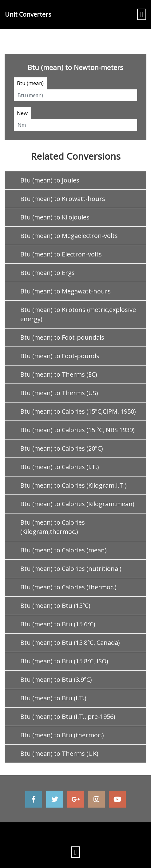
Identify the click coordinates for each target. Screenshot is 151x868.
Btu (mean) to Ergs (48, 273)
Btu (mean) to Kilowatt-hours (63, 199)
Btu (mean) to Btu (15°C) (55, 606)
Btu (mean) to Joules (50, 180)
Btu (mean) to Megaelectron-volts (69, 236)
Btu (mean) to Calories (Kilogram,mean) (77, 504)
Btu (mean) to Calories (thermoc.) (68, 587)
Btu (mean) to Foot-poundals (62, 337)
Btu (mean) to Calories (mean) (64, 550)
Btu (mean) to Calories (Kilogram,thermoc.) (53, 527)
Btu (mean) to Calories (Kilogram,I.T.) (74, 485)
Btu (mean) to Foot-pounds (60, 356)
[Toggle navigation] (142, 14)
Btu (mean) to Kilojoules (55, 217)
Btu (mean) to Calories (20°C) (62, 448)
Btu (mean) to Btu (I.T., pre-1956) (68, 717)
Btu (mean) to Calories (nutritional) (71, 569)
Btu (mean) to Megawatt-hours (66, 291)
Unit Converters (28, 14)
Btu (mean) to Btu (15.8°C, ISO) (64, 661)
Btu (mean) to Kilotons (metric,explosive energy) (78, 314)
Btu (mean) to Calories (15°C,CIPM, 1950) (78, 411)
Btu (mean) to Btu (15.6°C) (58, 624)
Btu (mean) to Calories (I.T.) (60, 467)
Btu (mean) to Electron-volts (61, 254)
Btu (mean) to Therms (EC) (59, 374)
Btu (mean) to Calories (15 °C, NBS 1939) (77, 430)
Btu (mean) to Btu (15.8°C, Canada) (70, 643)
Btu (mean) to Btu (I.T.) (53, 698)
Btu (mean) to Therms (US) (59, 393)
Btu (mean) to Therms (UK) (59, 753)
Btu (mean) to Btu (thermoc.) (62, 735)
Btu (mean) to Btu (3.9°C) (56, 680)
